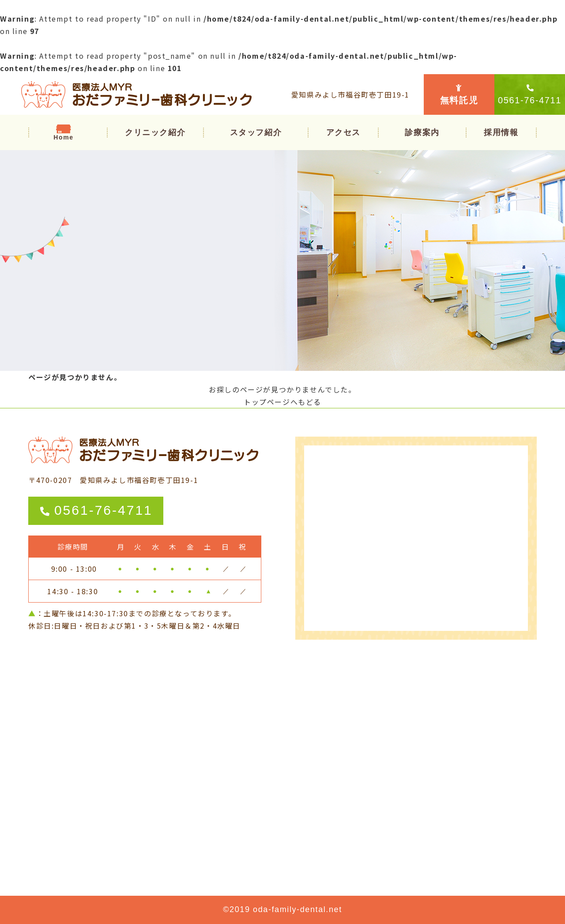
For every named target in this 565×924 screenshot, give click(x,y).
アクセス (343, 132)
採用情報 (501, 132)
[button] (422, 132)
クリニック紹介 (155, 132)
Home (63, 137)
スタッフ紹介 (256, 132)
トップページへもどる (282, 402)
